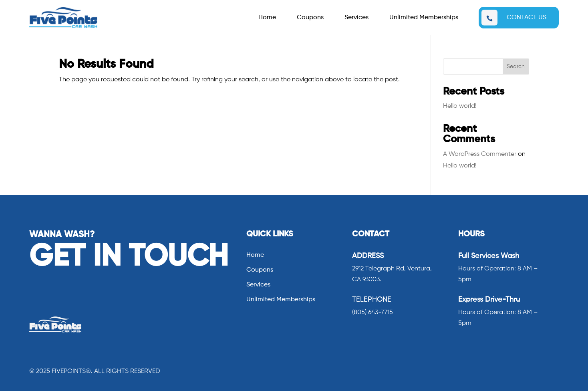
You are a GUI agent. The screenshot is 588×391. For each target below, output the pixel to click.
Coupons (310, 18)
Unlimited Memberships (424, 18)
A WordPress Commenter (480, 154)
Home (267, 18)
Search (516, 67)
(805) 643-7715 (373, 312)
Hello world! (460, 106)
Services (356, 18)
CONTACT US (527, 18)
